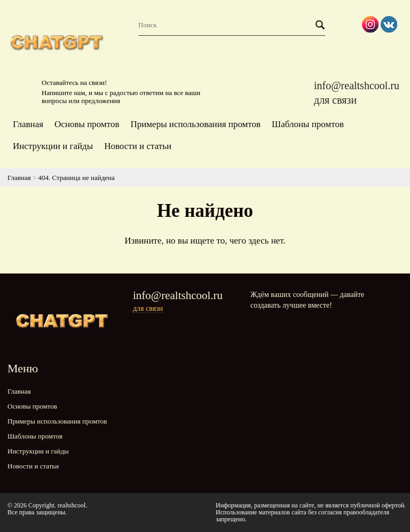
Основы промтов (87, 124)
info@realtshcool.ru (357, 85)
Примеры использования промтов (195, 124)
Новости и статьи (138, 146)
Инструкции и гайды (53, 146)
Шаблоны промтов (308, 124)
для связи (335, 100)
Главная (28, 124)
